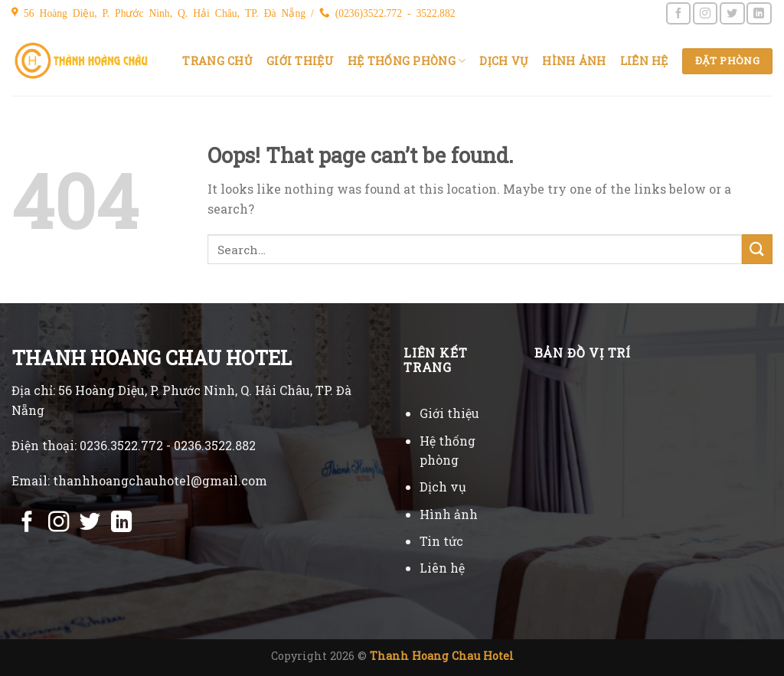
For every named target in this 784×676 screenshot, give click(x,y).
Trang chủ (217, 61)
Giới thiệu (300, 61)
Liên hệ (644, 61)
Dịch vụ (504, 61)
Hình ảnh (574, 61)
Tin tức (441, 541)
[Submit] (757, 249)
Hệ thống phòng (407, 61)
